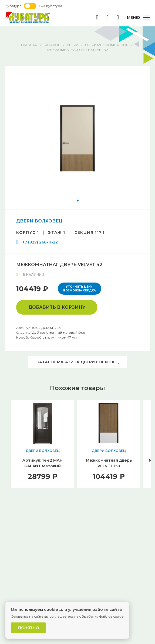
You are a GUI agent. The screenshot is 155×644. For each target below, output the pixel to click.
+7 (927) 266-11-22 (40, 242)
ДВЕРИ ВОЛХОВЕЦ (39, 221)
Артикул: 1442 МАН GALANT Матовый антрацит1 (43, 466)
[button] (78, 201)
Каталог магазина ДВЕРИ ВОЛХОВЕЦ (78, 362)
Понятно (28, 628)
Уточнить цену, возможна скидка (80, 289)
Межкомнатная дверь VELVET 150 (109, 463)
